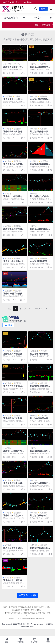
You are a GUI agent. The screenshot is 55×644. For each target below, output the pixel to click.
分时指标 (8, 64)
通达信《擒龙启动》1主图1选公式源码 (14, 262)
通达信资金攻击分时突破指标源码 (13, 68)
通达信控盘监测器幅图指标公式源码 (13, 582)
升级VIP (28, 2)
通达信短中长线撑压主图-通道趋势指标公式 (13, 100)
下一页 (38, 309)
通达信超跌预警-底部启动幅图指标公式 (14, 549)
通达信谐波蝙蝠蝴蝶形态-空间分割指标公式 (40, 165)
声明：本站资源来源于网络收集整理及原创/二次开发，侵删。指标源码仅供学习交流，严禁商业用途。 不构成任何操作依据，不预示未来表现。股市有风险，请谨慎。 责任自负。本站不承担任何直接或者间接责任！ (27, 613)
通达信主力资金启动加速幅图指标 (40, 68)
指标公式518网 (23, 624)
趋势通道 (8, 96)
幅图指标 (43, 64)
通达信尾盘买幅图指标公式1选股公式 (40, 549)
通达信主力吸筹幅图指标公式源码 (40, 230)
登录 (43, 9)
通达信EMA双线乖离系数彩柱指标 (14, 198)
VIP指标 (34, 64)
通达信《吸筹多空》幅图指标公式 (40, 262)
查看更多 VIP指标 (28, 595)
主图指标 (18, 64)
